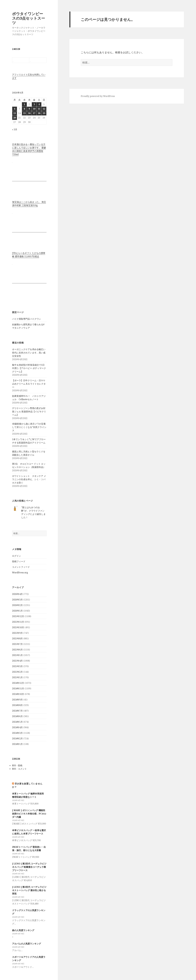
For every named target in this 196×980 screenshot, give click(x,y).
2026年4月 (17, 594)
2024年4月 (17, 727)
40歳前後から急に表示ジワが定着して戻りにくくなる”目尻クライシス (29, 427)
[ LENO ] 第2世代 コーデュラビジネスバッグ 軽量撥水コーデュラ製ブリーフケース (29, 867)
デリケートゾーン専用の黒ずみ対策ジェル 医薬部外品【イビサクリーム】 (29, 412)
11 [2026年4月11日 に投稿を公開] (39, 109)
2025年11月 (18, 622)
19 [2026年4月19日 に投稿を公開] (44, 113)
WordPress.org (20, 572)
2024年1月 (17, 744)
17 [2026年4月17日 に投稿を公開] (34, 113)
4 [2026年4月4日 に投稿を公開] (39, 104)
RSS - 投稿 (17, 765)
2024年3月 (17, 733)
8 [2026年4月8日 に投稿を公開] (24, 109)
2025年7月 (17, 644)
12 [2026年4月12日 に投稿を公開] (44, 109)
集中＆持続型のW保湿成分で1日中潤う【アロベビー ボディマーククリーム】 (29, 368)
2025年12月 (18, 616)
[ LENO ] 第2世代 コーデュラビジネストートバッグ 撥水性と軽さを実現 (29, 890)
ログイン (17, 556)
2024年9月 (17, 700)
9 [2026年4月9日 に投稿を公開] (29, 109)
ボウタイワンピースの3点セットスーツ (29, 18)
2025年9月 (17, 633)
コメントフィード (21, 567)
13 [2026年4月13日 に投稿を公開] (15, 113)
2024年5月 (17, 722)
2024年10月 (18, 694)
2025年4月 (17, 661)
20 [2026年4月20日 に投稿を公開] (15, 118)
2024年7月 (17, 711)
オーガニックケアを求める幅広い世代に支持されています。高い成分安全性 (29, 353)
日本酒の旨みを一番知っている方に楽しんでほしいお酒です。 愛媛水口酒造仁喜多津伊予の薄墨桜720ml (29, 149)
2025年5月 (17, 655)
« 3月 (15, 129)
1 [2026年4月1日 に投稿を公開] (24, 104)
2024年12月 (18, 683)
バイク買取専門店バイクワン (27, 319)
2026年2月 (17, 605)
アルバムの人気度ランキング (27, 944)
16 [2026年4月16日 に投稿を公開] (29, 113)
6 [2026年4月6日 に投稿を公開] (15, 109)
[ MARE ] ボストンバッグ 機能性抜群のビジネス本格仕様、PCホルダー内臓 (29, 814)
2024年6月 (17, 716)
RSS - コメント (19, 769)
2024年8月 (17, 705)
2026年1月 (17, 611)
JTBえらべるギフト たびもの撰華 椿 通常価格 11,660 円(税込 (29, 255)
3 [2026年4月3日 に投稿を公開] (34, 104)
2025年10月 (18, 627)
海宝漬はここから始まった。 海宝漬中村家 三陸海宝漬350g (29, 204)
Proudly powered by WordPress (98, 96)
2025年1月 (17, 677)
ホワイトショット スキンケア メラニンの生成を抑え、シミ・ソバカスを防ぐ (29, 479)
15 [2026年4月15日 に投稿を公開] (24, 113)
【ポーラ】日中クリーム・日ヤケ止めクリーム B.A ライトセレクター (29, 384)
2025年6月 (17, 650)
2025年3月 (17, 666)
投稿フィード (19, 561)
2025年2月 (17, 672)
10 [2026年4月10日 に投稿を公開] (34, 109)
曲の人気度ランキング (23, 930)
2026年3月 (17, 600)
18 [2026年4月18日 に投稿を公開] (39, 113)
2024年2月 (17, 738)
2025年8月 (17, 638)
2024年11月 (18, 688)
